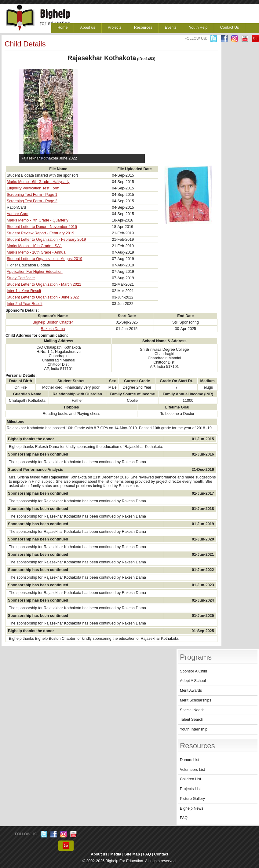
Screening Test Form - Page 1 (32, 195)
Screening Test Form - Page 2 (32, 201)
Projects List (190, 789)
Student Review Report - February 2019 (40, 233)
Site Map (132, 854)
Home (62, 27)
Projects (115, 27)
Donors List (190, 760)
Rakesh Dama (53, 329)
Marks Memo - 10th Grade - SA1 (34, 246)
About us (88, 27)
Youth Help (198, 27)
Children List (190, 779)
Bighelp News (192, 808)
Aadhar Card (18, 214)
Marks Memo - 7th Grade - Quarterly (37, 220)
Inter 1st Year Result (24, 291)
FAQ (184, 818)
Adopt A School (193, 681)
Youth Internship (194, 729)
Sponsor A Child (193, 671)
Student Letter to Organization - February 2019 (46, 240)
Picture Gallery (192, 799)
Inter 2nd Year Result (25, 304)
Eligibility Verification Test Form (33, 188)
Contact (161, 854)
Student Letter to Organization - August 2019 (44, 259)
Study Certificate (21, 278)
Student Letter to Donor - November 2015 (42, 227)
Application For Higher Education (35, 272)
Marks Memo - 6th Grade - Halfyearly (38, 182)
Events (171, 27)
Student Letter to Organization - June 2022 (43, 297)
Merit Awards (191, 690)
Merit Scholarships (196, 700)
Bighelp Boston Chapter (53, 322)
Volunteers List (192, 770)
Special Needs (192, 710)
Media (116, 854)
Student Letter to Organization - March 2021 (44, 284)
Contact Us (230, 27)
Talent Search (192, 720)
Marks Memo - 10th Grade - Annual (36, 252)
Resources (143, 27)
